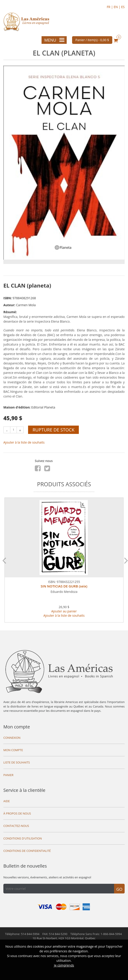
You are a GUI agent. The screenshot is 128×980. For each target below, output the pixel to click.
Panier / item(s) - (92, 40)
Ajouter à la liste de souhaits (24, 442)
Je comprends (64, 965)
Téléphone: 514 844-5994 (22, 934)
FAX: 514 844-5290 (55, 934)
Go (119, 889)
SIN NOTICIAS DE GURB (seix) (64, 586)
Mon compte (17, 727)
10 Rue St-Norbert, (64, 938)
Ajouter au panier (64, 611)
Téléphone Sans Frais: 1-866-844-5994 (96, 934)
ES (123, 7)
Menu (54, 40)
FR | (110, 7)
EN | (117, 7)
